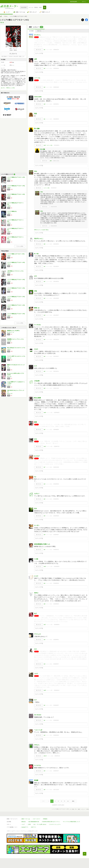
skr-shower (38, 715)
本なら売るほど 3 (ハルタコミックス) (16, 348)
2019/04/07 (56, 535)
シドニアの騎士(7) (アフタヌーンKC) (16, 177)
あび (35, 613)
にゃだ (36, 576)
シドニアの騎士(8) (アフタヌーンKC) (16, 186)
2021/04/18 (56, 340)
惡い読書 (37, 129)
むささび (37, 456)
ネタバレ (39, 31)
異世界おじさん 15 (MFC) (13, 331)
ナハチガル (37, 325)
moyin (36, 349)
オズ (35, 366)
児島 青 (9, 349)
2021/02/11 (56, 371)
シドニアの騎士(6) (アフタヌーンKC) (16, 297)
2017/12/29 (56, 790)
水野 (35, 59)
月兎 (35, 291)
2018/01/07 (56, 771)
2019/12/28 (56, 467)
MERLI (36, 593)
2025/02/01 (56, 104)
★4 (45, 499)
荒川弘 (9, 368)
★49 (45, 413)
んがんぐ (37, 493)
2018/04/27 (56, 664)
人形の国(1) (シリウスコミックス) (15, 271)
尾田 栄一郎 (10, 394)
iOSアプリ (34, 827)
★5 (45, 340)
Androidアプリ (25, 827)
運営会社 (24, 822)
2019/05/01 (56, 499)
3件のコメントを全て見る (41, 230)
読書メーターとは (26, 819)
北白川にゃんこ (39, 238)
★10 (45, 566)
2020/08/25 (57, 413)
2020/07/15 (57, 446)
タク (35, 700)
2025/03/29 (56, 87)
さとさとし (37, 35)
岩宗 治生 (9, 358)
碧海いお (37, 308)
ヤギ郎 (36, 559)
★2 (45, 68)
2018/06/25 (57, 625)
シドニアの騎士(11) (12, 211)
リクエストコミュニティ (55, 824)
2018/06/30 (56, 604)
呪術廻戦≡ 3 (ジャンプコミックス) (15, 339)
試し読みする (13, 54)
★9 (51, 161)
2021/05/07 (56, 315)
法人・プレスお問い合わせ (40, 824)
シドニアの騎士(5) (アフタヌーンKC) (16, 288)
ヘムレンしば (38, 730)
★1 (45, 50)
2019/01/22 (56, 550)
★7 (45, 467)
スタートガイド (37, 819)
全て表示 (31, 31)
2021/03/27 (56, 356)
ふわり (36, 673)
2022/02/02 (56, 244)
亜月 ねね (9, 376)
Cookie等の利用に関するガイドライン (51, 822)
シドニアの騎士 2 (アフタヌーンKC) (16, 254)
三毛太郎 (37, 381)
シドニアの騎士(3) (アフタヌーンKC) (16, 262)
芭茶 (35, 114)
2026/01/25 (56, 50)
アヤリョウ (37, 634)
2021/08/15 (56, 266)
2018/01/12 (57, 756)
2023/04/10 (54, 188)
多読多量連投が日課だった (42, 544)
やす (35, 649)
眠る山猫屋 (37, 398)
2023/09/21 (57, 145)
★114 (45, 756)
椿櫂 (35, 422)
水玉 (35, 439)
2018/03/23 (56, 735)
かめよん (37, 745)
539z (36, 171)
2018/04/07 (56, 705)
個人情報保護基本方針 (34, 822)
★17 (45, 625)
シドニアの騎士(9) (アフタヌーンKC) (16, 194)
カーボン (37, 525)
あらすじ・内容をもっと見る (8, 88)
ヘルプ (23, 824)
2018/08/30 (56, 583)
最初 (43, 801)
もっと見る (20, 246)
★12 (45, 145)
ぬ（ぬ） (37, 254)
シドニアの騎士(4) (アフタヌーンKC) (16, 280)
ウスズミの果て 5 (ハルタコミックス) (16, 356)
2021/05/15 (56, 282)
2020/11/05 (56, 388)
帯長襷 (36, 780)
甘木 (35, 509)
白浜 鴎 (9, 385)
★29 (45, 690)
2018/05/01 (56, 640)
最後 (73, 801)
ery (35, 477)
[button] (45, 7)
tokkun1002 (38, 97)
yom (36, 276)
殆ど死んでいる (11, 332)
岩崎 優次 (9, 341)
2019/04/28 (56, 516)
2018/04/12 (57, 690)
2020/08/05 (56, 430)
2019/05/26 (56, 484)
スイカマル (37, 765)
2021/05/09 (56, 298)
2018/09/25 (57, 566)
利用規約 (45, 819)
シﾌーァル (37, 78)
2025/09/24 (56, 68)
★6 (45, 244)
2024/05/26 (56, 119)
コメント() (49, 50)
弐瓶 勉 (6, 16)
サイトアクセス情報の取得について (72, 822)
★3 (45, 104)
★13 (45, 446)
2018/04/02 (56, 720)
